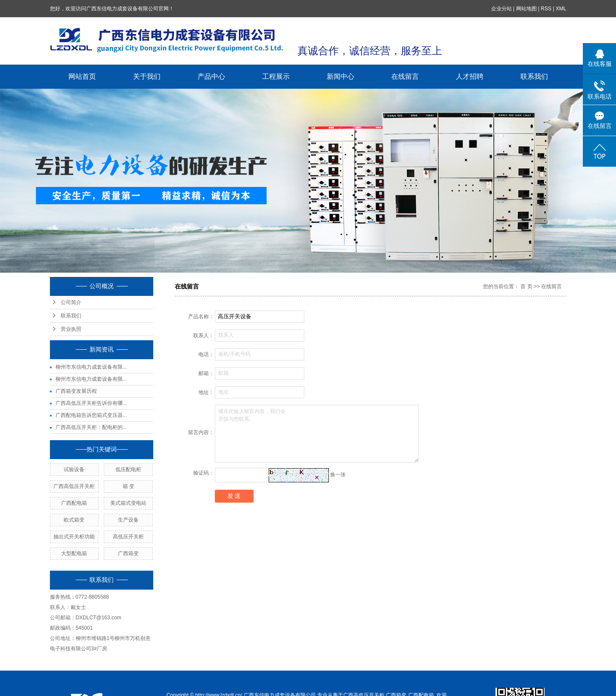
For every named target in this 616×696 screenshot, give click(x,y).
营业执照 (71, 329)
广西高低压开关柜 (74, 486)
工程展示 (276, 76)
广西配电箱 (74, 503)
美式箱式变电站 (128, 503)
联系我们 (534, 76)
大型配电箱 (74, 553)
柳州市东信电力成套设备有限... (91, 367)
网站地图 (526, 9)
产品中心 (211, 76)
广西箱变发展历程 (76, 391)
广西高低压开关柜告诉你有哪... (91, 403)
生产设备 (128, 520)
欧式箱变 (74, 520)
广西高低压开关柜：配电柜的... (91, 427)
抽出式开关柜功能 (74, 537)
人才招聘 (470, 76)
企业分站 (501, 9)
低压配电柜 (128, 469)
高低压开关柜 (128, 537)
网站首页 (82, 76)
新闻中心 (341, 76)
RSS (546, 9)
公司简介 (71, 302)
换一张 (338, 475)
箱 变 (128, 486)
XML (561, 9)
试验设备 (74, 469)
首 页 (526, 286)
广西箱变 (128, 553)
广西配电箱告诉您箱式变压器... (91, 415)
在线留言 (405, 76)
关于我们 (147, 76)
